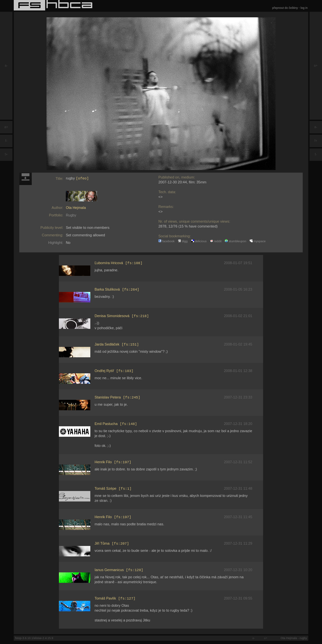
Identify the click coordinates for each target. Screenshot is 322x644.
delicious (199, 241)
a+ (6, 127)
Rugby (71, 215)
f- (6, 141)
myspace (258, 241)
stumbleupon (235, 241)
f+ (6, 154)
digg (183, 241)
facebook (167, 241)
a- (6, 66)
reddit (216, 241)
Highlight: (56, 243)
